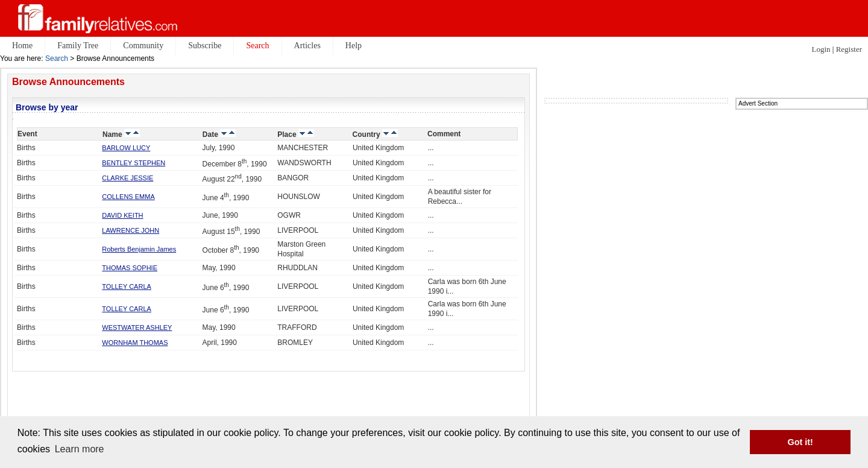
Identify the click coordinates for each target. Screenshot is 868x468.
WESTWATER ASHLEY (137, 327)
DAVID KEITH (122, 215)
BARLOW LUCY (126, 148)
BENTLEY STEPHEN (134, 163)
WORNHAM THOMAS (135, 343)
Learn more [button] (80, 449)
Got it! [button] (800, 442)
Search (57, 58)
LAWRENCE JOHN (131, 230)
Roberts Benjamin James (139, 249)
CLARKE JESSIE (127, 178)
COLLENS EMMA (128, 197)
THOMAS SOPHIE (130, 268)
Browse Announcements (68, 82)
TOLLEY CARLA (127, 286)
